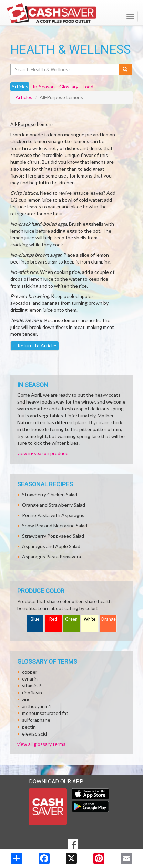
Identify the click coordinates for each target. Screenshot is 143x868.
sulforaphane (36, 720)
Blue (35, 619)
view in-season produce (43, 453)
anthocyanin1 (37, 706)
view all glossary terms (41, 744)
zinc (26, 699)
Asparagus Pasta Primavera (52, 556)
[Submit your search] (125, 69)
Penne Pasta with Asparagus (53, 515)
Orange (108, 619)
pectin (29, 727)
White (90, 619)
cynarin (30, 679)
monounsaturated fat (45, 713)
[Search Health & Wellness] (65, 69)
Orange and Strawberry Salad (54, 505)
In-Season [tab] (44, 87)
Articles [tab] (20, 87)
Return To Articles (35, 346)
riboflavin (32, 692)
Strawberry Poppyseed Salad (53, 536)
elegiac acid (34, 734)
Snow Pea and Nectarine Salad (55, 526)
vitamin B (32, 685)
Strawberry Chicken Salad (50, 495)
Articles (24, 97)
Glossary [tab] (69, 87)
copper (30, 672)
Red (53, 619)
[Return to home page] (71, 13)
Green (71, 619)
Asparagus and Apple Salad (51, 546)
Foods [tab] (89, 87)
